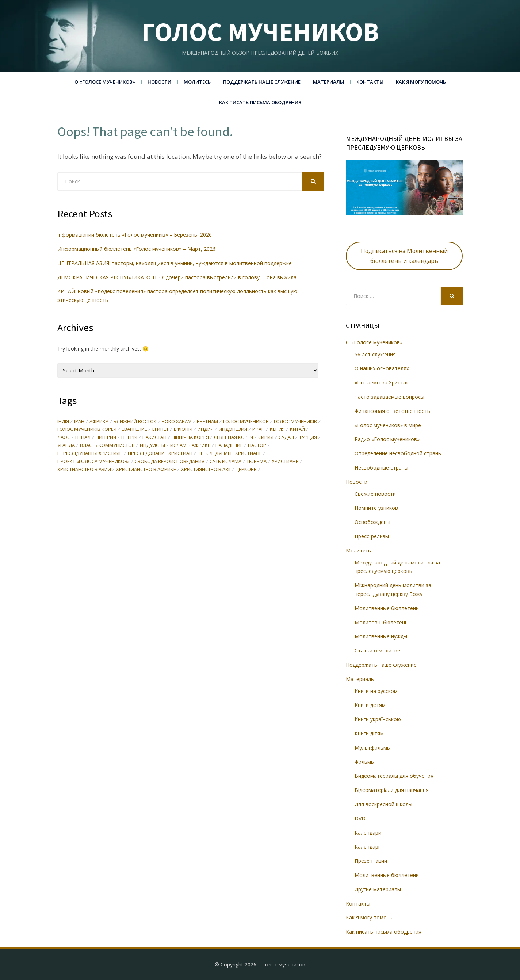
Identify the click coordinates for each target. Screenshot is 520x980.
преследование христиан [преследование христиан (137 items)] (160, 454)
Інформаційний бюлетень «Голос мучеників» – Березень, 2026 (135, 235)
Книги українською (378, 719)
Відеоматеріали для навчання (392, 790)
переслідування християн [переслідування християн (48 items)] (90, 454)
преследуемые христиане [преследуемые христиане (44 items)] (230, 454)
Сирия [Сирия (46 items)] (266, 438)
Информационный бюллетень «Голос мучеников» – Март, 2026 (136, 249)
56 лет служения (375, 354)
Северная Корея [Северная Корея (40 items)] (234, 438)
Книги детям (370, 705)
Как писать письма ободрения (260, 102)
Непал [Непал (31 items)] (83, 438)
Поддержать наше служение (262, 82)
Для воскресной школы (383, 804)
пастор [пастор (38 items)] (257, 446)
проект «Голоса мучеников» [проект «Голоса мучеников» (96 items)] (93, 462)
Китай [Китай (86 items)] (297, 430)
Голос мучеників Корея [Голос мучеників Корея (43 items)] (87, 430)
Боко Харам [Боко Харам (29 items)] (177, 422)
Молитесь (197, 82)
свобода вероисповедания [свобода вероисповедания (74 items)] (170, 462)
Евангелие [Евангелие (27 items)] (134, 430)
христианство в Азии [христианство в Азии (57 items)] (84, 470)
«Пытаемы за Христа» (382, 382)
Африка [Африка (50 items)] (99, 422)
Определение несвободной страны (398, 453)
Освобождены (372, 522)
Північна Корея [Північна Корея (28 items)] (190, 438)
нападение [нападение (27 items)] (229, 446)
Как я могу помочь (421, 82)
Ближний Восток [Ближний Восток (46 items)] (135, 422)
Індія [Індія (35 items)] (63, 422)
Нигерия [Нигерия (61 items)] (106, 438)
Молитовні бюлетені (380, 622)
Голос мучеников (260, 32)
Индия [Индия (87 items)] (206, 430)
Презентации (371, 861)
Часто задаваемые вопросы (389, 397)
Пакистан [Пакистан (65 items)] (154, 438)
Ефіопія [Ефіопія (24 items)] (183, 430)
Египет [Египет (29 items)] (160, 430)
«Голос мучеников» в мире (388, 425)
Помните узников (376, 508)
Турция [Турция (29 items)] (308, 438)
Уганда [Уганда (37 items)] (66, 446)
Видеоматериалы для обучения (394, 776)
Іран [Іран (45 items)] (79, 422)
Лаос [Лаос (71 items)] (64, 438)
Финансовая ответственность (392, 411)
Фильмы (365, 762)
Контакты (370, 82)
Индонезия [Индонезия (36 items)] (233, 430)
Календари (368, 833)
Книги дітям (369, 733)
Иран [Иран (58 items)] (259, 430)
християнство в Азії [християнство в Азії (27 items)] (206, 470)
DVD (360, 818)
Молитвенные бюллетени (387, 608)
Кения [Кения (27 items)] (277, 430)
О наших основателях (382, 368)
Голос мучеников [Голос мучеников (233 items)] (246, 422)
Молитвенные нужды (381, 636)
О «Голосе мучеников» (105, 82)
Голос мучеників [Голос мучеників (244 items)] (295, 422)
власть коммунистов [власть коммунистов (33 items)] (107, 446)
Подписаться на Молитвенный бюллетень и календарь (404, 256)
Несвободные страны (381, 468)
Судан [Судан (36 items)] (286, 438)
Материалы (328, 82)
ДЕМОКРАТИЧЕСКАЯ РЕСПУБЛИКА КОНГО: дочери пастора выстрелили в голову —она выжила (178, 277)
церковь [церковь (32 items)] (246, 470)
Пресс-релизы (372, 536)
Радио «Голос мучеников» (387, 439)
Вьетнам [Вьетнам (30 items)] (207, 422)
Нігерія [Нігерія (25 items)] (129, 438)
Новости (159, 82)
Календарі (367, 847)
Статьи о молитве (377, 650)
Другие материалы (378, 889)
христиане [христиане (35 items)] (285, 462)
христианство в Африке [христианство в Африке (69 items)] (146, 470)
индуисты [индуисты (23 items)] (152, 446)
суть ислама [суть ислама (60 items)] (225, 462)
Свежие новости (375, 494)
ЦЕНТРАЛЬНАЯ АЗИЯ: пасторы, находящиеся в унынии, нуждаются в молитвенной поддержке (175, 263)
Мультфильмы (373, 748)
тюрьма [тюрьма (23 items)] (257, 462)
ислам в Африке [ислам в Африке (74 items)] (190, 446)
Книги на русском (376, 691)
